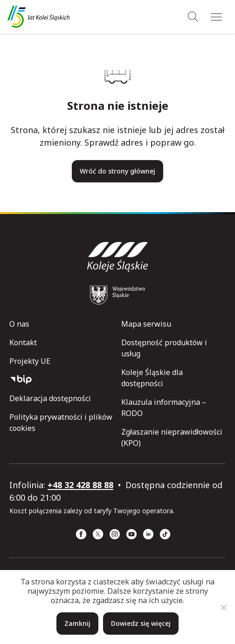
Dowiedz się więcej (141, 623)
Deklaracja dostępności (50, 398)
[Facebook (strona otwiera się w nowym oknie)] (81, 534)
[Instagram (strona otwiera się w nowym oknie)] (115, 534)
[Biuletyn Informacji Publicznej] (62, 380)
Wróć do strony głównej (117, 171)
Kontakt (23, 342)
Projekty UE (30, 361)
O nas (19, 324)
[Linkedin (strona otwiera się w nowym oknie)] (148, 534)
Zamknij (77, 623)
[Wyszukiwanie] (193, 17)
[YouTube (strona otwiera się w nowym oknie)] (131, 534)
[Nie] (223, 607)
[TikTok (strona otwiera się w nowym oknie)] (165, 534)
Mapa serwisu (146, 324)
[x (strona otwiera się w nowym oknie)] (98, 534)
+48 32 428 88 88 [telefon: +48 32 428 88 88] (80, 485)
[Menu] (216, 17)
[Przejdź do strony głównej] (38, 17)
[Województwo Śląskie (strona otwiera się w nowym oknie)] (117, 295)
